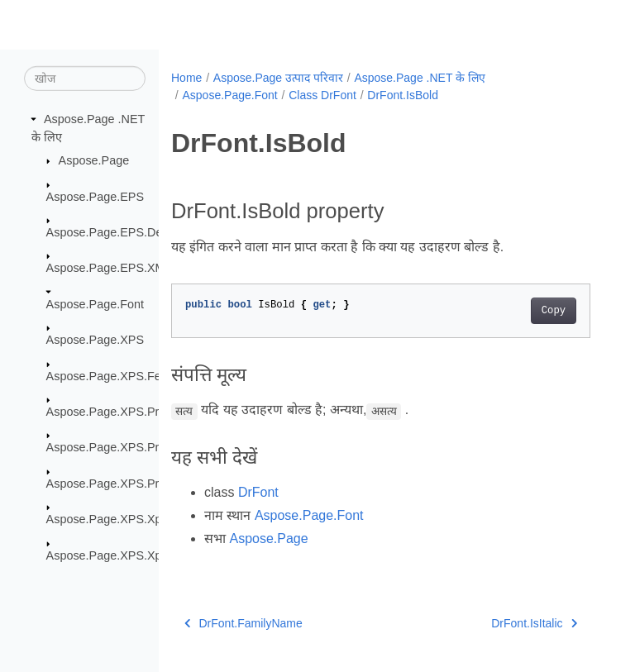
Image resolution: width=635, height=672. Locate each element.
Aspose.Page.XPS (95, 340)
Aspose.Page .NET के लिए (420, 78)
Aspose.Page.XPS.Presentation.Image (148, 447)
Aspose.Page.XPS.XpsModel (123, 555)
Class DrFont (322, 95)
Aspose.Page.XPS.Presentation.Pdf (141, 484)
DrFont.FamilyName (243, 623)
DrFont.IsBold (403, 95)
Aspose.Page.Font (95, 304)
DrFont (258, 492)
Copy (554, 311)
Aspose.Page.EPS (95, 196)
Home (186, 78)
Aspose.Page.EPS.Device (115, 232)
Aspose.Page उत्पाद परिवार (278, 78)
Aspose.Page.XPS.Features (120, 375)
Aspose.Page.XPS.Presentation (130, 412)
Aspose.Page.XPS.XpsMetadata (132, 519)
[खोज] (85, 79)
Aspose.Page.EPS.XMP (110, 268)
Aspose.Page (94, 160)
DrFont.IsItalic (534, 623)
